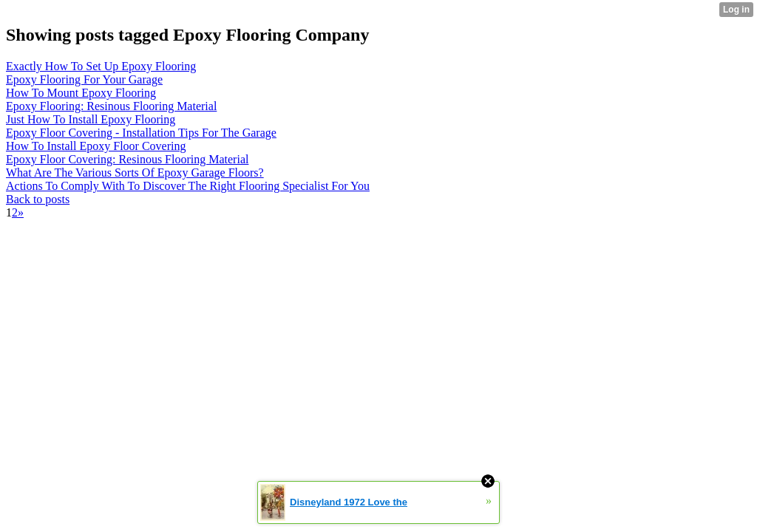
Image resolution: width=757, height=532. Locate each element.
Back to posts (38, 199)
